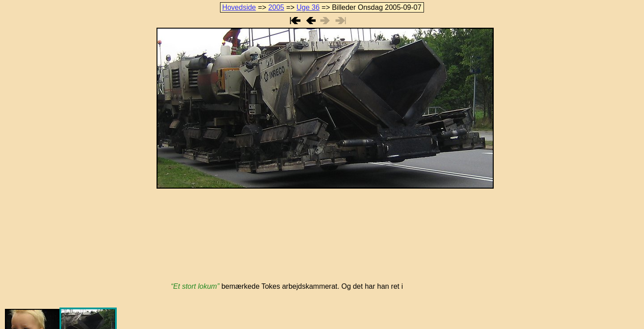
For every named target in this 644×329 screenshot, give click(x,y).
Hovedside (239, 7)
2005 (276, 7)
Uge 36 (308, 7)
